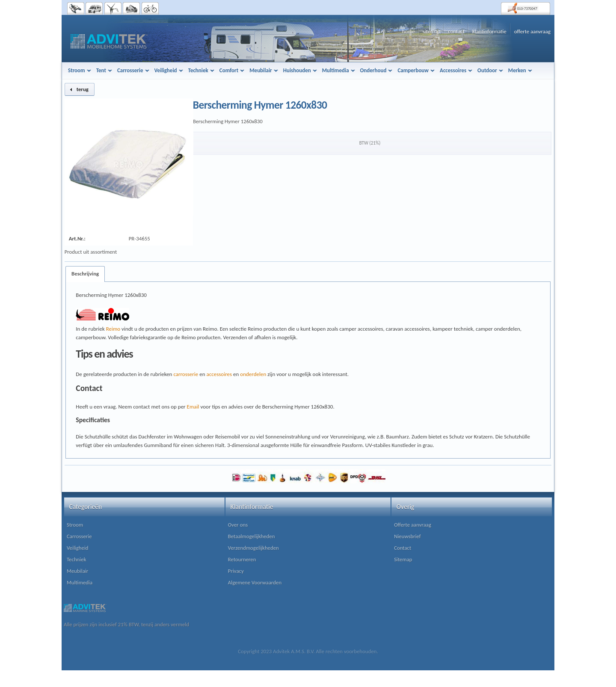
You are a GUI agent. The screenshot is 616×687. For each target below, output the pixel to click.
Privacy (236, 571)
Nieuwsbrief (407, 536)
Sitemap (403, 559)
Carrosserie (79, 536)
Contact (403, 548)
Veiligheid (78, 548)
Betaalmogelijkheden (252, 536)
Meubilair (77, 571)
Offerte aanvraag (413, 525)
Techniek (76, 559)
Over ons (238, 525)
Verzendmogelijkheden (253, 548)
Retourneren (242, 559)
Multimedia (80, 582)
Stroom (75, 525)
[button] (80, 89)
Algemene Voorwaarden (255, 582)
